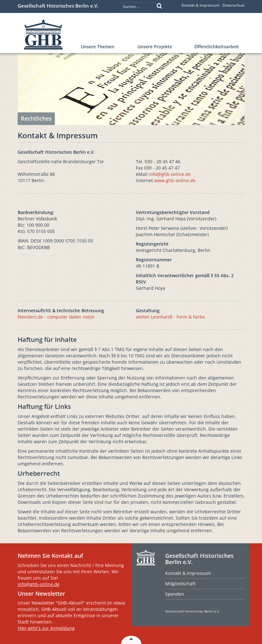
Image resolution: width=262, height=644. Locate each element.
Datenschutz (234, 5)
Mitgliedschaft (180, 584)
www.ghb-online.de (175, 180)
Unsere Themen (98, 47)
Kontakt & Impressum (201, 5)
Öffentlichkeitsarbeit (217, 47)
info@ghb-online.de (170, 174)
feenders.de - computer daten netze (56, 317)
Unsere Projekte (155, 47)
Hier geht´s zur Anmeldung (46, 628)
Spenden (175, 594)
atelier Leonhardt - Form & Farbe (170, 317)
